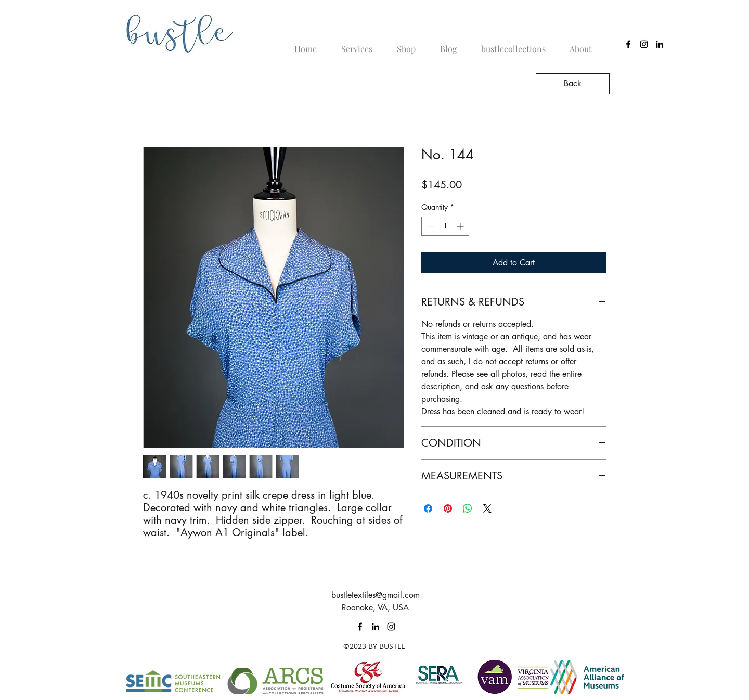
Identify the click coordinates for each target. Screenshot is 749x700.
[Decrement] (429, 226)
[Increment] (461, 226)
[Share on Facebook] (428, 508)
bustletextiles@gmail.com (376, 595)
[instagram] (644, 44)
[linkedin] (660, 44)
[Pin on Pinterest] (448, 508)
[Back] (573, 84)
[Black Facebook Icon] (628, 44)
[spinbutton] (445, 226)
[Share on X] (487, 508)
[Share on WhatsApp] (468, 508)
